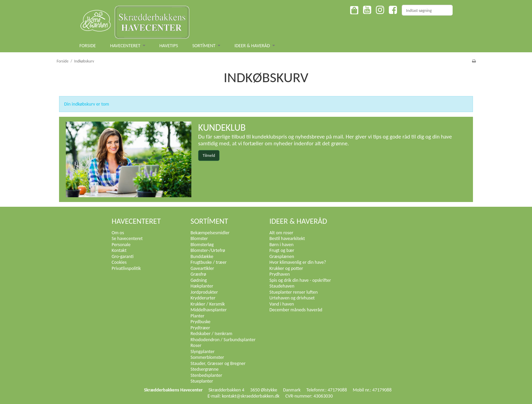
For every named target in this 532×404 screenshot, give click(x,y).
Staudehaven (282, 286)
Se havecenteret (127, 238)
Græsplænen (282, 256)
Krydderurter (203, 298)
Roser (196, 345)
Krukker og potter (286, 268)
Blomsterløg (202, 245)
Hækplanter (202, 286)
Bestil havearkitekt (287, 238)
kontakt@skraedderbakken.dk (251, 396)
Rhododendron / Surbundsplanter (223, 340)
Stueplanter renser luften (293, 292)
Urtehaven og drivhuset (292, 298)
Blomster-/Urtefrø (208, 250)
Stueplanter (202, 381)
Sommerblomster (207, 357)
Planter (198, 316)
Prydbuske (201, 322)
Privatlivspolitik (126, 268)
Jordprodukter (204, 292)
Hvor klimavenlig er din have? (298, 262)
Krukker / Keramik (208, 304)
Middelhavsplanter (209, 310)
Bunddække (202, 256)
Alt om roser (281, 233)
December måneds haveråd (296, 310)
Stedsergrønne (205, 369)
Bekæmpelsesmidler (210, 233)
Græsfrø (198, 274)
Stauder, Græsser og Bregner (218, 363)
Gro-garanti (123, 256)
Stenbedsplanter (206, 375)
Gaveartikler (202, 268)
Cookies (119, 262)
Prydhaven (280, 274)
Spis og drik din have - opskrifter (300, 280)
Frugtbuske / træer (209, 262)
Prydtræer (201, 328)
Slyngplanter (203, 352)
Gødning (199, 280)
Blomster (199, 238)
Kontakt (119, 250)
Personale (121, 245)
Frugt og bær (282, 250)
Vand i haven (282, 304)
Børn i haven (281, 245)
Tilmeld (209, 155)
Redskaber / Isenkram (212, 334)
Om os (118, 233)
